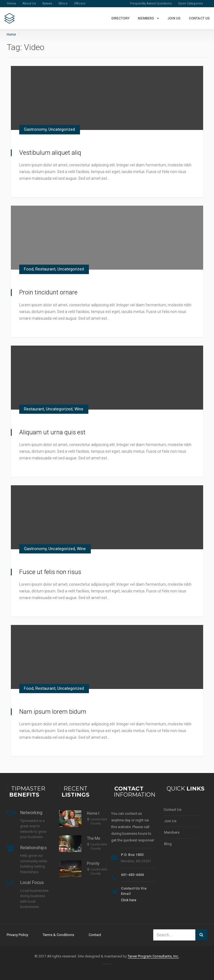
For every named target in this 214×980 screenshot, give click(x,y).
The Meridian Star (103, 838)
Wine (79, 409)
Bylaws (47, 3)
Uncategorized (62, 129)
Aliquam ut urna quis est (52, 432)
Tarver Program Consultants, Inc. (153, 956)
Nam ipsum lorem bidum (53, 712)
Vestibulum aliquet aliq (50, 153)
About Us (29, 3)
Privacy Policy (17, 935)
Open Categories (190, 3)
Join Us (174, 18)
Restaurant (45, 269)
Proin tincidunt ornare (48, 292)
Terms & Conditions (58, 935)
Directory (121, 18)
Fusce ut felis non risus (50, 572)
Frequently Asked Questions (151, 3)
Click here (129, 900)
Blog (168, 844)
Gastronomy (35, 129)
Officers (80, 3)
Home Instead (99, 813)
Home (12, 3)
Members (146, 18)
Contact (95, 935)
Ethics (63, 3)
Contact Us (199, 18)
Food (29, 269)
